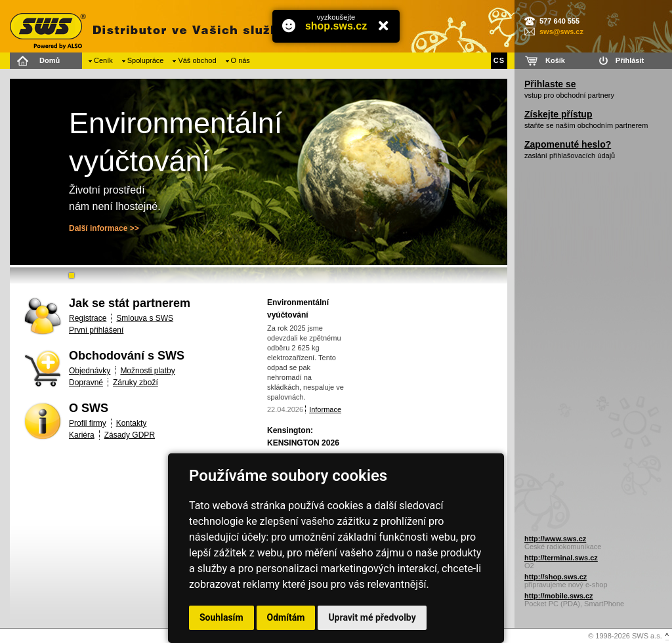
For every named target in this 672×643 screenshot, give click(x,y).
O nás (241, 60)
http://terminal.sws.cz (561, 558)
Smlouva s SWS (145, 318)
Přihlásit (630, 60)
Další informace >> (104, 228)
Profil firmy (88, 423)
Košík (555, 60)
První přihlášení (96, 330)
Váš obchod (197, 60)
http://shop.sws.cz (556, 577)
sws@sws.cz (561, 31)
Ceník (103, 60)
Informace (325, 409)
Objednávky (90, 371)
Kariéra (82, 435)
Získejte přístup (558, 114)
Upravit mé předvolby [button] (372, 617)
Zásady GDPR (130, 435)
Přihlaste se (550, 84)
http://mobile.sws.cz (559, 596)
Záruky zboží (136, 383)
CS (499, 60)
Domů (50, 60)
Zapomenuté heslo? (568, 144)
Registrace (88, 318)
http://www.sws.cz (555, 539)
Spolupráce (146, 60)
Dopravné (86, 383)
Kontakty (132, 423)
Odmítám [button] (286, 617)
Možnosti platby (147, 371)
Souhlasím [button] (221, 617)
